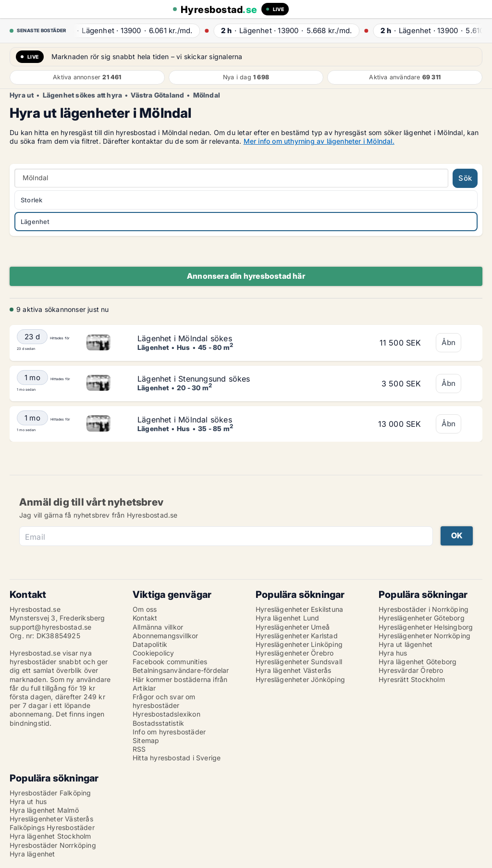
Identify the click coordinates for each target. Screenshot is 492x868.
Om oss (145, 609)
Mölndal (207, 95)
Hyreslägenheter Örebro (295, 653)
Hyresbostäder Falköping (50, 793)
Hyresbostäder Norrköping (53, 845)
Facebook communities (170, 662)
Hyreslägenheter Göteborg (422, 618)
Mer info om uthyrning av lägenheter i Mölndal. (319, 141)
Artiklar (144, 688)
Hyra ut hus (28, 801)
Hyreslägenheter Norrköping (424, 636)
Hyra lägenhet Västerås (293, 670)
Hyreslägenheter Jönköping (300, 679)
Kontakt (145, 618)
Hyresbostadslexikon (166, 714)
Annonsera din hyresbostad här (246, 276)
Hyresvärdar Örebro (411, 670)
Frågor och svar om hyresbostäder (164, 701)
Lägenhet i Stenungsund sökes (194, 379)
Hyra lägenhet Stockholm (50, 836)
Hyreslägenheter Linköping (299, 644)
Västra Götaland (157, 95)
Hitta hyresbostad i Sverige (177, 758)
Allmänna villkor (158, 627)
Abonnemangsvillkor (166, 636)
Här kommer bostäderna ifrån (180, 679)
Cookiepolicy (153, 653)
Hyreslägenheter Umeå (293, 627)
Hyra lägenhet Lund (288, 618)
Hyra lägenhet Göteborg (418, 662)
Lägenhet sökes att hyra (83, 95)
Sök (465, 178)
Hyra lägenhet (32, 854)
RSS (139, 749)
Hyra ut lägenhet (406, 644)
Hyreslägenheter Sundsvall (299, 662)
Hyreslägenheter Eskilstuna (299, 609)
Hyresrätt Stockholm (412, 679)
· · (132, 31)
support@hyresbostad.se (50, 627)
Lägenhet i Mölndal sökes (185, 338)
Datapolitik (150, 644)
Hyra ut (22, 95)
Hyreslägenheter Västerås (51, 819)
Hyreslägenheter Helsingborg (426, 627)
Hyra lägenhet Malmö (44, 810)
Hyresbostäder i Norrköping (424, 609)
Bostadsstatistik (158, 723)
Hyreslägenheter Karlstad (297, 636)
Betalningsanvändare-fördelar (181, 670)
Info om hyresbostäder (169, 732)
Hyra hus (393, 653)
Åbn (449, 342)
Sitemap (146, 740)
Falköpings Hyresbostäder (52, 827)
